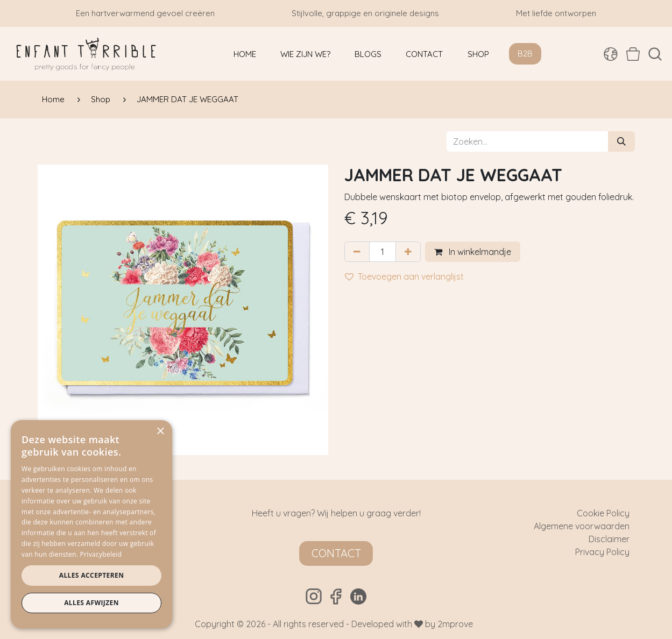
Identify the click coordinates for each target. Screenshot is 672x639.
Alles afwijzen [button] (91, 603)
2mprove (455, 624)
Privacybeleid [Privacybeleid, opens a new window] (101, 554)
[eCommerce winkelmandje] (633, 54)
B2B (525, 54)
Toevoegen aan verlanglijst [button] (404, 276)
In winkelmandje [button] (473, 252)
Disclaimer (609, 539)
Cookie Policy (603, 513)
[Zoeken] (621, 141)
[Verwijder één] (357, 252)
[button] (655, 54)
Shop (101, 99)
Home (53, 99)
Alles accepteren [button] (92, 575)
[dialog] (91, 524)
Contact (336, 553)
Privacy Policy (602, 552)
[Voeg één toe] (408, 252)
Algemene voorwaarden (582, 526)
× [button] (160, 432)
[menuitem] (245, 54)
